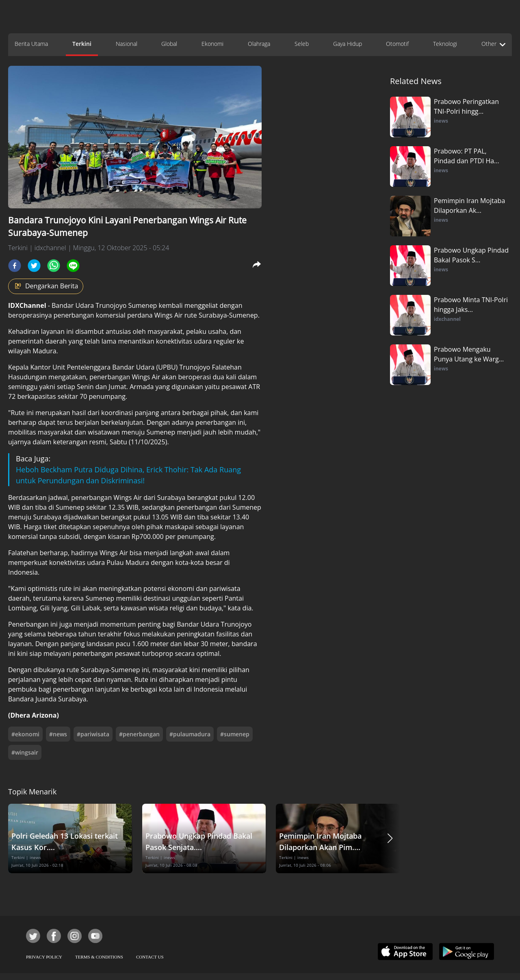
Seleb (302, 44)
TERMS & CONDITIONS (99, 957)
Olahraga (259, 44)
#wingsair (25, 752)
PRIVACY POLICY (44, 957)
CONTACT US (150, 957)
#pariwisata (93, 734)
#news (58, 734)
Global (169, 44)
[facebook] (15, 266)
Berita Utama (31, 44)
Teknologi (445, 44)
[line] (73, 266)
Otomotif (397, 44)
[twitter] (34, 266)
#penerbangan (139, 734)
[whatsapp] (54, 266)
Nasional (127, 44)
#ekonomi (25, 734)
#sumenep (235, 734)
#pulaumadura (190, 734)
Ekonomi (212, 44)
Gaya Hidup (348, 44)
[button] (390, 838)
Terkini (82, 44)
